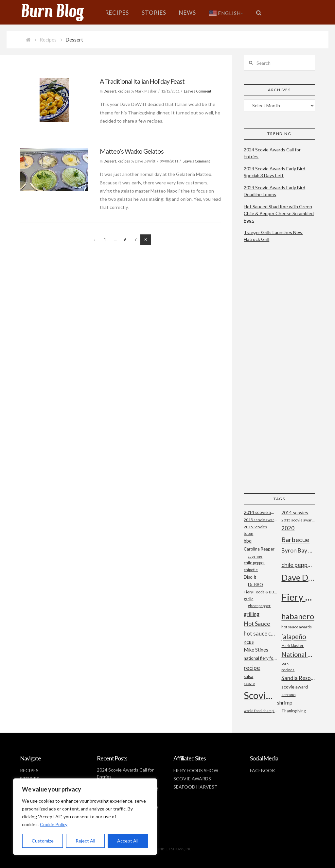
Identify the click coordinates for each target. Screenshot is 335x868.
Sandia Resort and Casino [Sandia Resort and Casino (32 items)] (298, 678)
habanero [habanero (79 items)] (298, 616)
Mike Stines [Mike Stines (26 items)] (256, 650)
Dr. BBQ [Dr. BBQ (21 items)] (256, 585)
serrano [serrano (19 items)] (288, 695)
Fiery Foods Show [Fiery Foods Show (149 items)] (298, 597)
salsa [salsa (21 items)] (248, 676)
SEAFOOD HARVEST (195, 787)
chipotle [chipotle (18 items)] (251, 570)
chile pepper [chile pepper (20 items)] (254, 563)
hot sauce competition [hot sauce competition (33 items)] (260, 634)
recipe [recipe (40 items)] (252, 668)
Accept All (128, 841)
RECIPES (29, 770)
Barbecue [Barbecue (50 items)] (295, 539)
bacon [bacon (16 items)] (248, 533)
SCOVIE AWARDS (192, 779)
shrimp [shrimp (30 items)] (285, 702)
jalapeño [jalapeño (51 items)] (294, 637)
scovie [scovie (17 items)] (249, 683)
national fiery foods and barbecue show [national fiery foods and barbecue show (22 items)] (260, 658)
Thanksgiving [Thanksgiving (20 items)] (294, 711)
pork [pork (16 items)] (285, 663)
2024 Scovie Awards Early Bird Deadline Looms (274, 191)
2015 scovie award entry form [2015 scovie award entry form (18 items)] (260, 520)
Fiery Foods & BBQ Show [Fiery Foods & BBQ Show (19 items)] (260, 592)
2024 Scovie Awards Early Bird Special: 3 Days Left (274, 172)
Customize (43, 841)
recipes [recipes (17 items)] (288, 670)
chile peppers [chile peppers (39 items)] (298, 565)
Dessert (110, 91)
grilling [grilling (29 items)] (252, 614)
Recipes (48, 40)
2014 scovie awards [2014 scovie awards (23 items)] (260, 512)
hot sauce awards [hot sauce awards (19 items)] (297, 627)
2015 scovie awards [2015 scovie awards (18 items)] (298, 520)
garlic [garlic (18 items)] (248, 599)
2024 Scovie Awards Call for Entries (272, 153)
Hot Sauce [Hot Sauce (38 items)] (257, 623)
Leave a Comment (198, 91)
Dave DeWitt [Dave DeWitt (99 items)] (298, 577)
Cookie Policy (54, 824)
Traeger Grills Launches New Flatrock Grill (273, 236)
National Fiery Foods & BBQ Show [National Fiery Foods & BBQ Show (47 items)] (298, 654)
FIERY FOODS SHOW (196, 770)
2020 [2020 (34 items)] (288, 528)
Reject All (85, 841)
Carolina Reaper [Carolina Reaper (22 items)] (259, 549)
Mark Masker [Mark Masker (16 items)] (292, 646)
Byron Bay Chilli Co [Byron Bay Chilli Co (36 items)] (298, 550)
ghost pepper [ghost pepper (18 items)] (259, 606)
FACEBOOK (263, 770)
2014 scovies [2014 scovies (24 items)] (295, 512)
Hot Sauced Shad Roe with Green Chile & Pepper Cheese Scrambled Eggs (279, 213)
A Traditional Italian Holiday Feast (142, 81)
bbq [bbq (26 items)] (248, 541)
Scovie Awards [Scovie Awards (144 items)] (260, 695)
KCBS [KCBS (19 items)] (249, 642)
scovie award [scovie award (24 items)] (295, 687)
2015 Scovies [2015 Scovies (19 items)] (255, 527)
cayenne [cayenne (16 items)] (255, 556)
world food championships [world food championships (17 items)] (260, 711)
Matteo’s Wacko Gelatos (132, 151)
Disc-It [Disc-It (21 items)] (250, 577)
